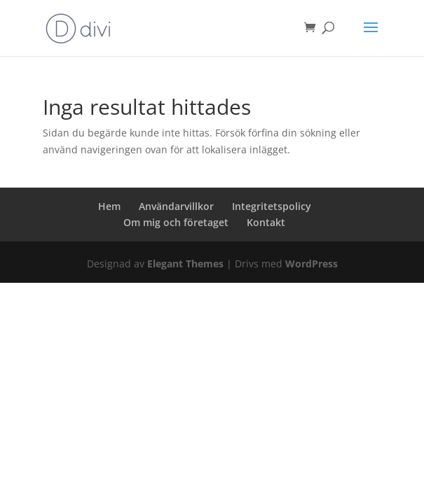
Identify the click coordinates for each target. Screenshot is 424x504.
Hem (109, 206)
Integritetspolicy (272, 206)
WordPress (312, 264)
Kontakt (266, 222)
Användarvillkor (176, 206)
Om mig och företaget (176, 222)
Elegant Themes (185, 264)
